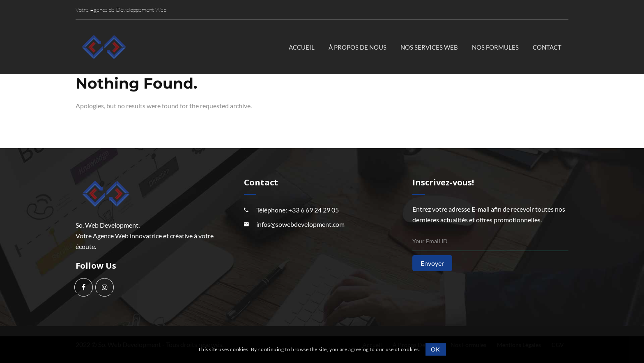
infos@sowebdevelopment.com (300, 224)
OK (435, 349)
